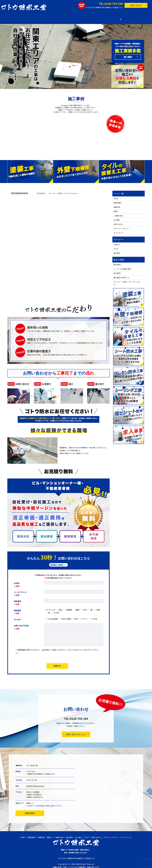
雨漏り (60, 18)
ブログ (106, 18)
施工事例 (85, 18)
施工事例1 (117, 271)
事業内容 (49, 18)
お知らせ (117, 242)
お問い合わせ (136, 5)
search (129, 18)
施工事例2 (117, 262)
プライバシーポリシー (122, 226)
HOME (26, 18)
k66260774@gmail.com (35, 784)
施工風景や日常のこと (122, 275)
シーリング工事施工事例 (122, 267)
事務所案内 (37, 18)
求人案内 (96, 18)
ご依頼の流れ (72, 18)
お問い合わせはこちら (76, 732)
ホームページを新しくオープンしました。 (64, 191)
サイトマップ (118, 231)
